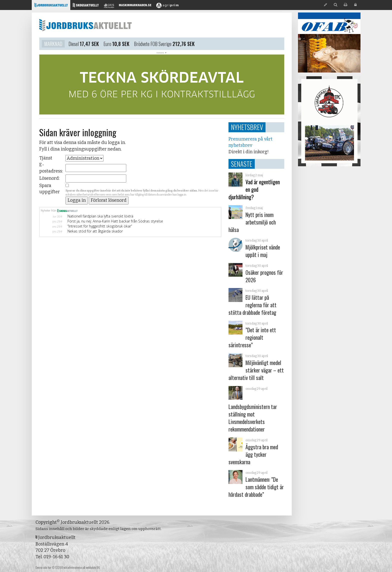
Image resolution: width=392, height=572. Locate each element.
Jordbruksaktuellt (85, 25)
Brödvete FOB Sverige (153, 44)
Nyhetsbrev (247, 127)
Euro (107, 44)
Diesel (74, 44)
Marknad (53, 44)
